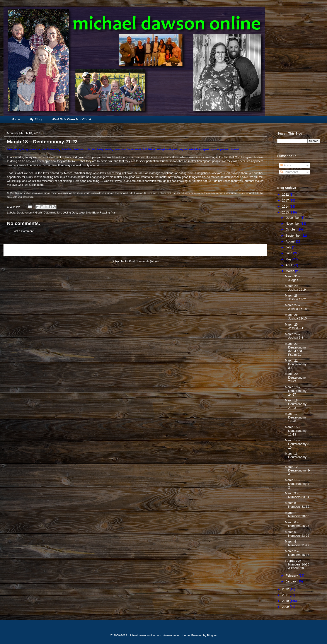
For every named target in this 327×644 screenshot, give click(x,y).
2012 (286, 589)
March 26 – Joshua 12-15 (296, 317)
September (293, 236)
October (291, 229)
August (291, 241)
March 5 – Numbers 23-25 (297, 534)
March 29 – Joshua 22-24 (296, 288)
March (290, 271)
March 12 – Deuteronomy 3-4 (297, 471)
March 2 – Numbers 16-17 (297, 553)
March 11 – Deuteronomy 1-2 (297, 484)
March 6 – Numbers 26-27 (297, 524)
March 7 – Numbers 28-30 (297, 515)
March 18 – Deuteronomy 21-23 (296, 404)
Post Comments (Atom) (144, 261)
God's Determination (48, 213)
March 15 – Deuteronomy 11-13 (296, 431)
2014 (286, 207)
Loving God (70, 213)
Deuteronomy (25, 213)
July (289, 247)
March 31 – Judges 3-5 (294, 278)
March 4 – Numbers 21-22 (297, 543)
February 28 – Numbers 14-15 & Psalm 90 (297, 564)
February (292, 576)
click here (172, 193)
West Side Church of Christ (71, 119)
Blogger (212, 635)
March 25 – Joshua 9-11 (295, 326)
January (291, 581)
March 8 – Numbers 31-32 (297, 505)
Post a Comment (23, 231)
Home (16, 119)
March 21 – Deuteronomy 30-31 (296, 364)
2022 (286, 195)
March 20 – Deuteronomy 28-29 (296, 378)
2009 (286, 607)
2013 (286, 212)
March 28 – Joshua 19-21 (296, 297)
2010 (286, 601)
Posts (285, 165)
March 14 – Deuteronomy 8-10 (297, 444)
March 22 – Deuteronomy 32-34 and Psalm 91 (296, 349)
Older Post (255, 250)
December (293, 218)
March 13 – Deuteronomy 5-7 (297, 457)
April (289, 265)
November (293, 224)
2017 (286, 200)
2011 (286, 595)
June (289, 253)
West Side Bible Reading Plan (98, 213)
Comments (289, 172)
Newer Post (16, 250)
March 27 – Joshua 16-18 (296, 307)
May (289, 259)
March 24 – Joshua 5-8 (294, 336)
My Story (36, 119)
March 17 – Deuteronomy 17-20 (296, 417)
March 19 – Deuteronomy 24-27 (296, 391)
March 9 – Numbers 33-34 (297, 495)
